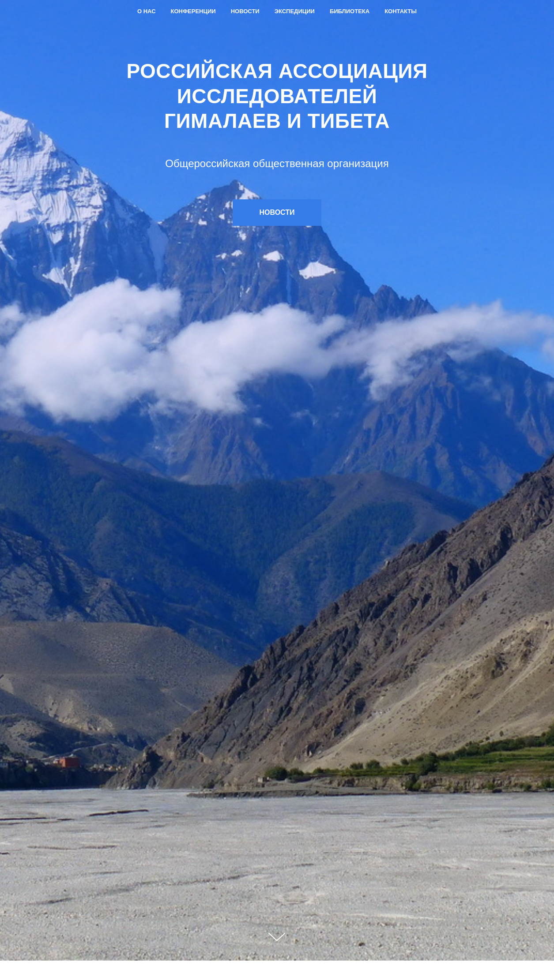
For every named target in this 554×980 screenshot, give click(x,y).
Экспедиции (295, 11)
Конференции (193, 11)
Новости (245, 11)
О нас (147, 11)
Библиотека (350, 11)
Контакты (401, 11)
